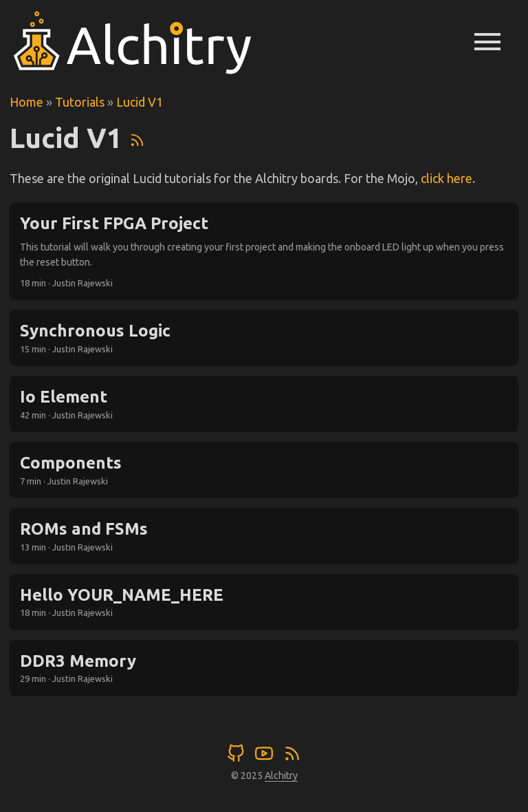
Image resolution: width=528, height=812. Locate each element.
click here (447, 178)
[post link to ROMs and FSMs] (264, 536)
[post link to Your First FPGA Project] (264, 252)
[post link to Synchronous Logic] (264, 338)
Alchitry (281, 776)
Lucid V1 (140, 102)
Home (26, 102)
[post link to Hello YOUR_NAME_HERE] (264, 602)
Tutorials (80, 102)
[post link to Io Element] (264, 404)
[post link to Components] (264, 470)
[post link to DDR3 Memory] (264, 668)
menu (487, 41)
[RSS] (137, 138)
